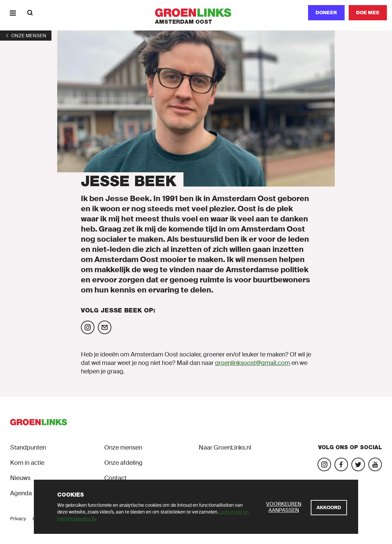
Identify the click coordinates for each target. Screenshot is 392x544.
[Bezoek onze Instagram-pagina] (324, 464)
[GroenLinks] (196, 13)
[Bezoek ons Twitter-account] (358, 464)
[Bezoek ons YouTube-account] (375, 464)
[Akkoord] (329, 508)
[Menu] (13, 13)
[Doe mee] (368, 13)
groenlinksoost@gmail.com (253, 363)
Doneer (326, 13)
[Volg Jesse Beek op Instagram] (88, 327)
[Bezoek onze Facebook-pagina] (341, 464)
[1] (26, 36)
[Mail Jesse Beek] (105, 327)
